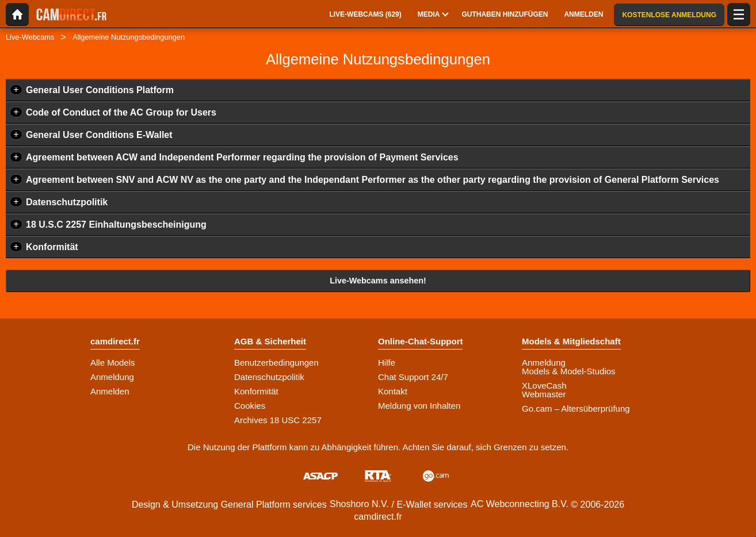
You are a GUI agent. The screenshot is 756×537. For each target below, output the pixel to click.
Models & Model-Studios (569, 371)
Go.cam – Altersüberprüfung (576, 408)
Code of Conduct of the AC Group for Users (121, 112)
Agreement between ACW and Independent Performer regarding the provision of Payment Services (242, 157)
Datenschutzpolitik (67, 202)
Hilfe (387, 363)
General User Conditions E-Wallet (99, 135)
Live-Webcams (30, 37)
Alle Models (113, 363)
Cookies (250, 406)
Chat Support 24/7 (413, 377)
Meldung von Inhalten (419, 406)
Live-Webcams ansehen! (378, 281)
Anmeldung (112, 377)
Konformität (52, 247)
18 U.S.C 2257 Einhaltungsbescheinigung (116, 225)
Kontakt (393, 391)
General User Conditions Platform (100, 90)
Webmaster (544, 394)
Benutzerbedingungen (276, 363)
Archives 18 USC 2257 (278, 420)
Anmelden (110, 391)
